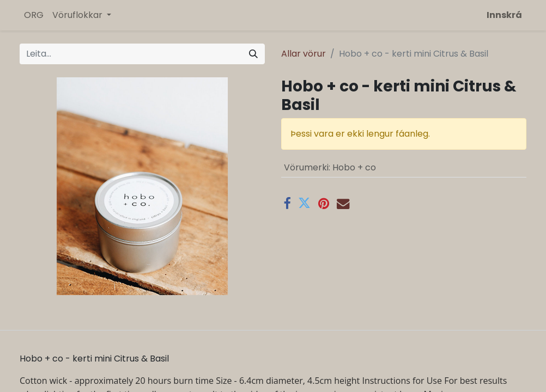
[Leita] (253, 54)
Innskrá (504, 15)
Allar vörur (304, 54)
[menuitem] (34, 15)
